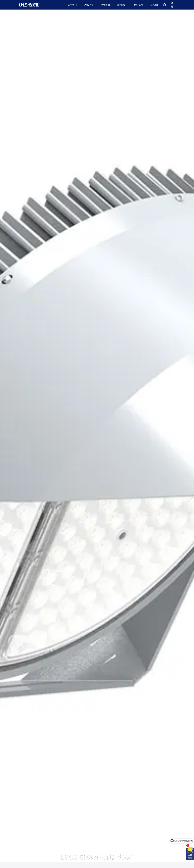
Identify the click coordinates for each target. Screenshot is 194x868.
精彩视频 (138, 5)
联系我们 (155, 5)
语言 (172, 5)
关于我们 (72, 5)
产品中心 (89, 5)
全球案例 (105, 5)
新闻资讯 (122, 5)
